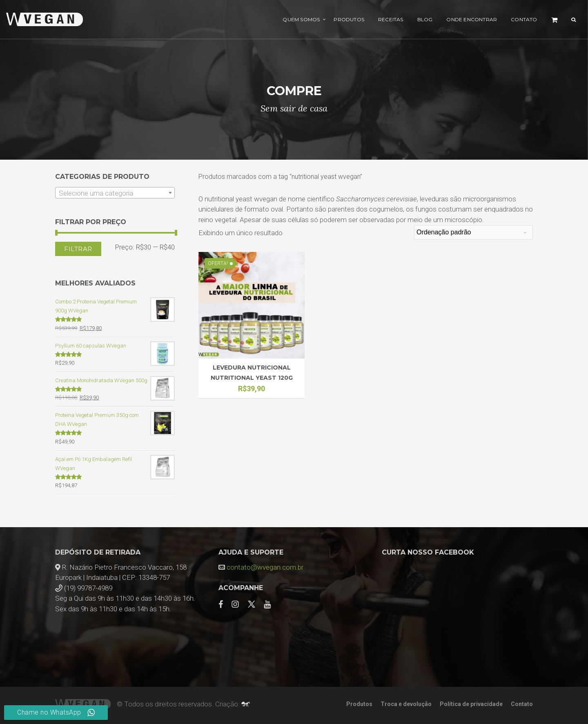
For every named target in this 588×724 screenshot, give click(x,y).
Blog (425, 19)
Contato (524, 19)
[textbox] (115, 193)
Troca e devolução (406, 704)
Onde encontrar (472, 19)
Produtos (349, 19)
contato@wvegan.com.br (265, 567)
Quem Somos (301, 19)
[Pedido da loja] (473, 232)
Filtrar (78, 249)
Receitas (391, 19)
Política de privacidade (471, 704)
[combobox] (115, 193)
